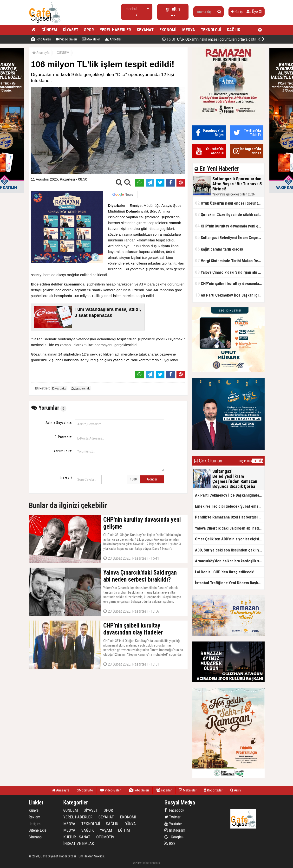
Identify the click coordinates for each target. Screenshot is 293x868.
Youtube (173, 824)
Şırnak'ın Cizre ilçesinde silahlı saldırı (230, 214)
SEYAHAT (145, 30)
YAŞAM (106, 830)
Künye (34, 810)
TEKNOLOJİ (211, 30)
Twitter (173, 817)
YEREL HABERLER (115, 30)
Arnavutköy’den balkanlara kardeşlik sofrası (230, 561)
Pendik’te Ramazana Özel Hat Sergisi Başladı (230, 517)
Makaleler (91, 39)
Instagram (175, 830)
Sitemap (35, 837)
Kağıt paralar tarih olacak (219, 249)
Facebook (174, 810)
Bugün (242, 461)
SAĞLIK (234, 30)
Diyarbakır (59, 388)
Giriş (237, 12)
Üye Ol (254, 12)
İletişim (35, 824)
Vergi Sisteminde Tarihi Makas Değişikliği (230, 261)
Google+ (174, 837)
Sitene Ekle (38, 830)
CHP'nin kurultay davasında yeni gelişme (230, 226)
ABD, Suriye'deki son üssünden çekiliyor (229, 550)
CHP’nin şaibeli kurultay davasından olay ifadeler (230, 283)
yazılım (137, 863)
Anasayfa (41, 53)
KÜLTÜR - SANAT (77, 837)
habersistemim (152, 863)
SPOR (89, 30)
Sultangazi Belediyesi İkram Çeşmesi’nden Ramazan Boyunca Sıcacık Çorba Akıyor (230, 237)
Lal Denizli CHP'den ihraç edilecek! (225, 572)
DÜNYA (130, 824)
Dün (250, 461)
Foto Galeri (41, 39)
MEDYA (189, 30)
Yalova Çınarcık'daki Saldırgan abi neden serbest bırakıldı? (230, 272)
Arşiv (235, 790)
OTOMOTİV (105, 837)
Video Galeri (66, 39)
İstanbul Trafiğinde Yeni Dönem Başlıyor (229, 583)
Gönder (152, 479)
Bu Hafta (258, 461)
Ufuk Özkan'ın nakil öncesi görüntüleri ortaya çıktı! (230, 203)
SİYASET (71, 30)
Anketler (113, 39)
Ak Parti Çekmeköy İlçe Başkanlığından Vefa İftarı (230, 295)
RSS (170, 843)
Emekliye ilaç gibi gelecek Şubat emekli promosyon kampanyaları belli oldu (230, 506)
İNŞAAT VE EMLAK (79, 843)
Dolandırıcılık (81, 388)
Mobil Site (85, 790)
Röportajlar (213, 790)
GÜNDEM (49, 30)
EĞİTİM (124, 830)
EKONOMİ (168, 30)
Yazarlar (164, 790)
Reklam (34, 817)
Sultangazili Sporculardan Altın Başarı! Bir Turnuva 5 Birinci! (215, 39)
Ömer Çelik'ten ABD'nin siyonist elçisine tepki (230, 539)
